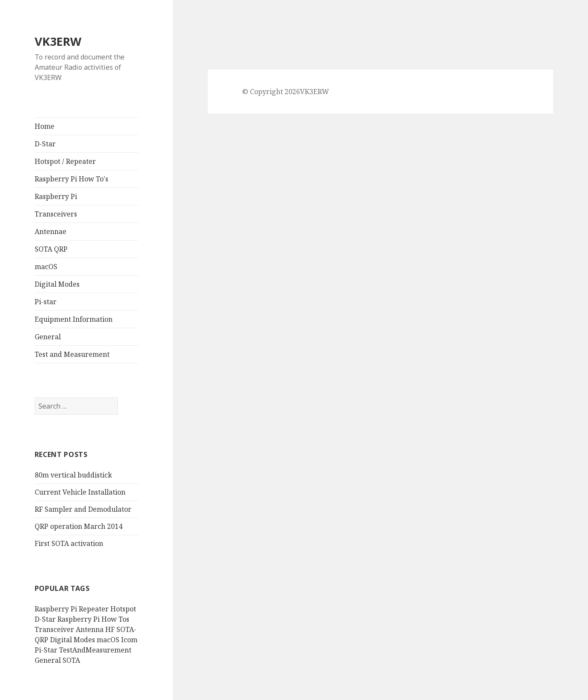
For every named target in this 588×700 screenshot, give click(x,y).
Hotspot (123, 609)
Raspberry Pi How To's (71, 179)
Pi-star (46, 302)
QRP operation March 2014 (79, 526)
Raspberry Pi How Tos (93, 619)
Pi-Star (46, 650)
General (48, 337)
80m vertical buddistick (73, 475)
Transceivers (56, 214)
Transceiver (54, 629)
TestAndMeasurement (95, 650)
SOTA (71, 660)
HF (110, 629)
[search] (76, 406)
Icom (129, 640)
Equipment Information (74, 319)
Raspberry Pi (56, 196)
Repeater (94, 609)
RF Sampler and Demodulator (83, 509)
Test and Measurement (72, 354)
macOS (46, 267)
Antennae (50, 231)
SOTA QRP (51, 249)
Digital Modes (57, 284)
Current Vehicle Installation (80, 492)
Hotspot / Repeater (65, 161)
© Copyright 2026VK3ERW (286, 92)
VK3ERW (58, 41)
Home (45, 126)
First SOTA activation (69, 543)
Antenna (90, 629)
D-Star (45, 144)
